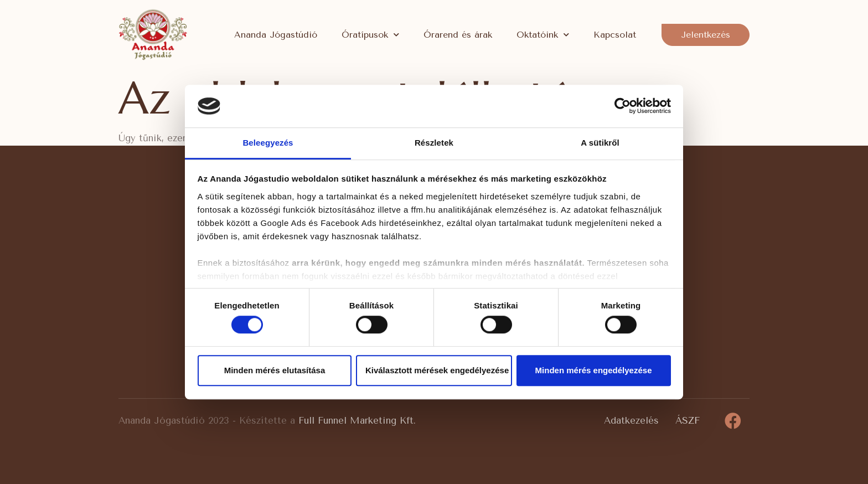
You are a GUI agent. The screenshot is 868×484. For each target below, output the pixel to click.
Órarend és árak (458, 35)
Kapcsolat (615, 35)
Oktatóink (543, 35)
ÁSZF (688, 420)
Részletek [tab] (434, 143)
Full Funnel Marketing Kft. (357, 420)
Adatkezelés (631, 420)
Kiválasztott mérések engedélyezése (437, 370)
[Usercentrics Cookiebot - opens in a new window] (622, 106)
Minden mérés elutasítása (275, 370)
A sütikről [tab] (600, 143)
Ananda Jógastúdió (276, 35)
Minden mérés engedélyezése (594, 370)
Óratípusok (370, 35)
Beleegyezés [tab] (268, 143)
